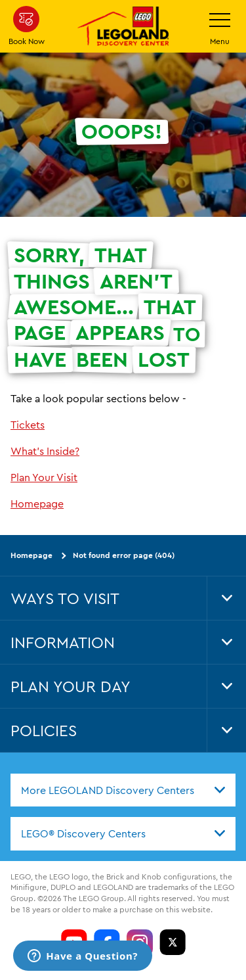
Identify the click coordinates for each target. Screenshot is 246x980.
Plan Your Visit (44, 477)
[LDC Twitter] (173, 943)
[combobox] (123, 790)
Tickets (28, 425)
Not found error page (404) (124, 555)
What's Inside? (45, 451)
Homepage (37, 503)
